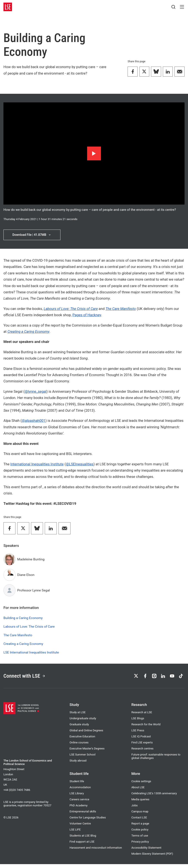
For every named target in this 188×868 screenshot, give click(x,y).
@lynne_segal (35, 393)
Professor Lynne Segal (34, 592)
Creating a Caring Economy (23, 645)
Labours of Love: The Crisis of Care (29, 628)
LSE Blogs (138, 722)
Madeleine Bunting (31, 561)
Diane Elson (26, 576)
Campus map (140, 815)
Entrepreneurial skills (83, 815)
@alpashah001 (34, 422)
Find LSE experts (142, 746)
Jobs (135, 809)
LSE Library (77, 797)
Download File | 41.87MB (32, 235)
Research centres (143, 752)
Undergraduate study (83, 722)
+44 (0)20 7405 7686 (17, 794)
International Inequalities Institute (37, 465)
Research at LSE (142, 716)
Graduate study (79, 728)
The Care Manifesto (121, 310)
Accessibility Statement (146, 852)
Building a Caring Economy (23, 619)
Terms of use (140, 839)
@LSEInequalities (80, 465)
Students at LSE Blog (83, 839)
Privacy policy (140, 845)
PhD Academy (78, 809)
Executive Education (82, 740)
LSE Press (138, 734)
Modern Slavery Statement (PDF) (152, 858)
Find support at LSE (82, 845)
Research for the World (146, 728)
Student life (77, 785)
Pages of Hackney (87, 317)
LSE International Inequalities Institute (31, 654)
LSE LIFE (75, 833)
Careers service (79, 803)
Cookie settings (141, 785)
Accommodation (80, 791)
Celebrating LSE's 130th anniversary (154, 797)
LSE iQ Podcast (141, 740)
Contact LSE (139, 821)
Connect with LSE (28, 679)
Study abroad (78, 764)
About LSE (138, 791)
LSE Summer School (82, 758)
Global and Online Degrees (86, 734)
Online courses (79, 746)
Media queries (140, 803)
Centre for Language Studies (88, 821)
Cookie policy (140, 833)
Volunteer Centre (80, 827)
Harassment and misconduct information (96, 852)
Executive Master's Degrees (87, 752)
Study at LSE (77, 716)
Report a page (140, 827)
